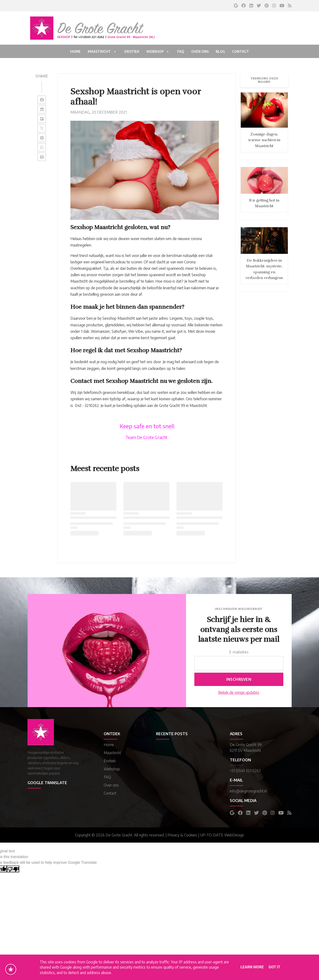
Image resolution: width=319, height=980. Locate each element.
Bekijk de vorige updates (239, 692)
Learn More (252, 967)
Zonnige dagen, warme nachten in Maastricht (264, 140)
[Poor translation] (13, 869)
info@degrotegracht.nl (248, 791)
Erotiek (110, 761)
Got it (274, 967)
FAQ (107, 777)
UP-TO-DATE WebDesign (222, 835)
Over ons (111, 785)
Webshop (112, 769)
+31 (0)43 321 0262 (245, 771)
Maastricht (112, 753)
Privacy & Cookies (182, 835)
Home (109, 745)
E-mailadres (239, 652)
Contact (110, 793)
